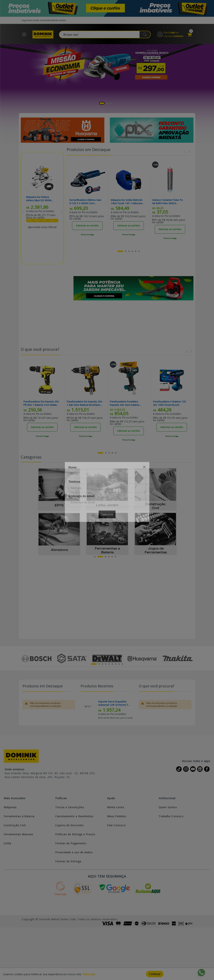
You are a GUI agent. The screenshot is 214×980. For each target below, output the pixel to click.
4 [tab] (109, 558)
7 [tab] (116, 665)
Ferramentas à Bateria (19, 817)
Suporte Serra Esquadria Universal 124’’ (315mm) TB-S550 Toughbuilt (112, 704)
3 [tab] (111, 104)
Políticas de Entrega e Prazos (75, 835)
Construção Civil (15, 826)
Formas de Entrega (68, 862)
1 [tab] (102, 104)
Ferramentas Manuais (18, 835)
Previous (23, 212)
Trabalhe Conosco (171, 817)
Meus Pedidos (117, 817)
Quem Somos (168, 808)
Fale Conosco (116, 826)
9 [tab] (122, 665)
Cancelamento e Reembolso (74, 817)
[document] (107, 974)
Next (61, 212)
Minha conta (116, 808)
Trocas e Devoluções (70, 808)
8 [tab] (119, 665)
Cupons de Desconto (70, 826)
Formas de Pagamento (71, 844)
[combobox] (106, 35)
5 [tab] (112, 558)
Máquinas (10, 808)
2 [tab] (107, 104)
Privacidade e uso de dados (74, 853)
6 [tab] (115, 558)
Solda (7, 844)
